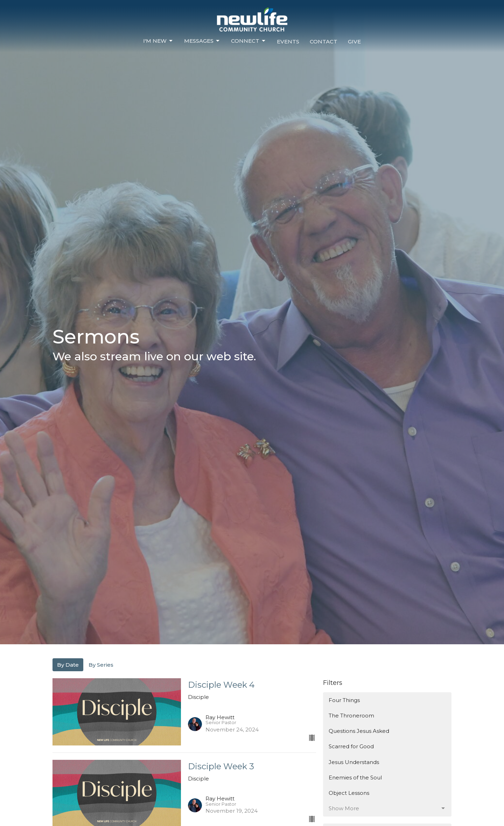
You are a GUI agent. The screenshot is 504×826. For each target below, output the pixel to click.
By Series (101, 665)
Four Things (344, 700)
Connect (249, 41)
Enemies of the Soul (355, 778)
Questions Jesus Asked (359, 731)
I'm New (158, 41)
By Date (68, 665)
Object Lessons (349, 793)
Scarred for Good (351, 746)
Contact (324, 41)
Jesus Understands (354, 762)
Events (288, 41)
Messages (202, 41)
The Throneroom (351, 716)
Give (354, 41)
